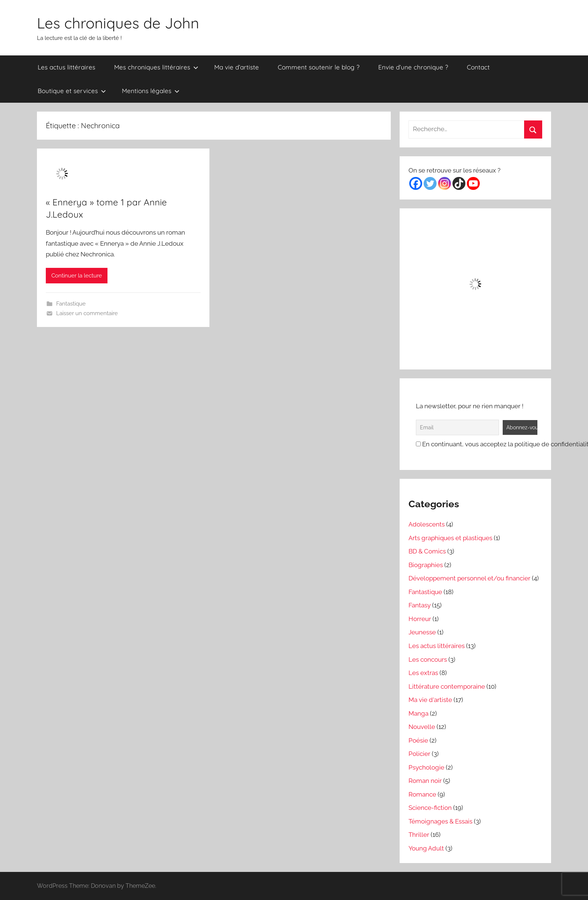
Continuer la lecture (77, 276)
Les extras (423, 673)
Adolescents (427, 524)
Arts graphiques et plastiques (450, 538)
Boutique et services (72, 91)
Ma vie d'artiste (430, 700)
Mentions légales (151, 91)
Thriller (419, 835)
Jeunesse (422, 632)
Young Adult (426, 848)
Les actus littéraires (66, 67)
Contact (478, 67)
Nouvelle (422, 727)
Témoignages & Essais (440, 821)
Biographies (426, 565)
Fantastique (71, 304)
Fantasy (420, 605)
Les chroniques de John (118, 23)
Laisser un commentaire (87, 313)
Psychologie (426, 767)
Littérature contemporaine (447, 686)
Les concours (428, 659)
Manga (418, 713)
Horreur (420, 619)
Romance (422, 794)
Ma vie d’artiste (237, 67)
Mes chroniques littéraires (156, 67)
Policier (419, 754)
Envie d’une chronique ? (413, 67)
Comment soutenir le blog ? (319, 67)
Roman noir (425, 781)
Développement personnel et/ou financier (469, 578)
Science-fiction (430, 808)
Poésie (418, 740)
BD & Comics (427, 551)
